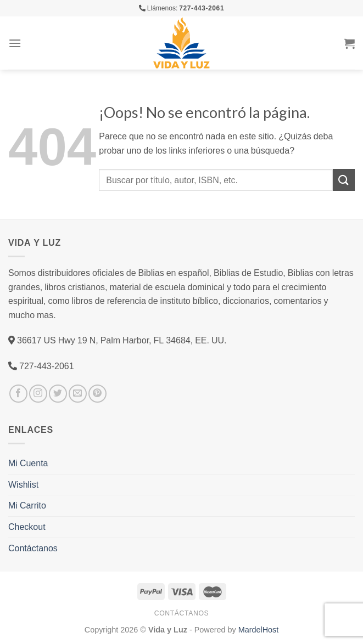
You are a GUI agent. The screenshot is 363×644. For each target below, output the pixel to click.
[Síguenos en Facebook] (18, 394)
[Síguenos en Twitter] (58, 394)
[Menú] (15, 43)
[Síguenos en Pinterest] (97, 394)
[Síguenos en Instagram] (38, 394)
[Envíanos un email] (78, 394)
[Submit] (344, 180)
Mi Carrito (27, 505)
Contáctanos (33, 548)
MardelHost (259, 629)
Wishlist (23, 484)
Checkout (27, 527)
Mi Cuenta (28, 463)
